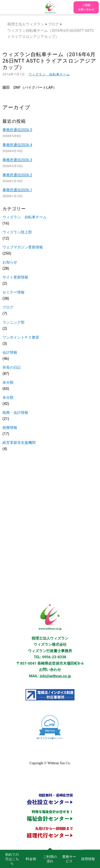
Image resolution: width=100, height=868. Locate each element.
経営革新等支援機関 (19, 443)
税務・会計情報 (15, 413)
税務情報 (10, 428)
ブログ (53, 24)
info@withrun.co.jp (55, 676)
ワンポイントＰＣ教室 (21, 337)
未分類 (8, 382)
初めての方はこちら (12, 859)
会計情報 (10, 352)
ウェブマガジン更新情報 (23, 247)
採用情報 (88, 859)
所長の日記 (12, 367)
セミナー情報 (13, 292)
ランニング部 (13, 322)
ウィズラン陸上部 (17, 232)
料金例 (31, 859)
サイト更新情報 (15, 277)
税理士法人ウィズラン (26, 24)
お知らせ (10, 262)
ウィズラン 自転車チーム (49, 74)
